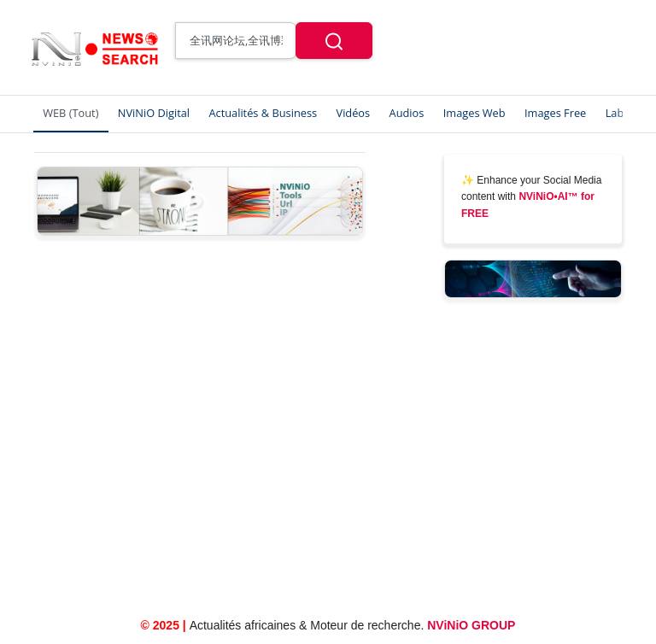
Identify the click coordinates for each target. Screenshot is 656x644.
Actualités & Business (263, 113)
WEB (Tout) (70, 113)
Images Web (474, 113)
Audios (407, 113)
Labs (618, 113)
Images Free (555, 113)
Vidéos (354, 113)
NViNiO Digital (154, 113)
